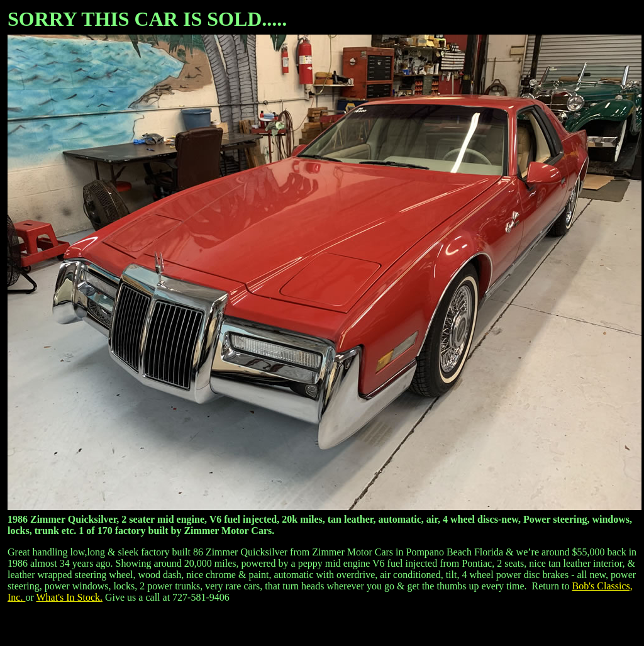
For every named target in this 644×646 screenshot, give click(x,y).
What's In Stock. (69, 597)
